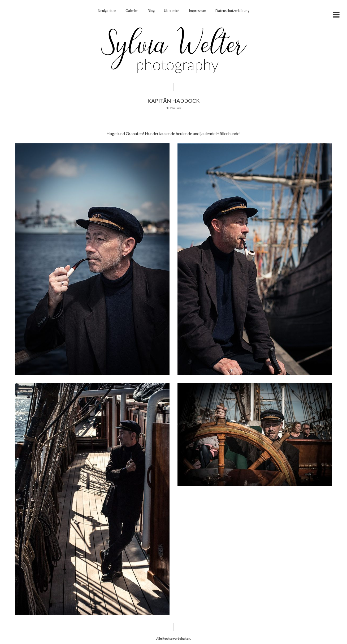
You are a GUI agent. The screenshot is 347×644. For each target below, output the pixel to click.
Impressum (198, 11)
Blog (151, 11)
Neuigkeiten (107, 11)
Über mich (172, 11)
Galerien (132, 11)
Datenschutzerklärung (232, 11)
